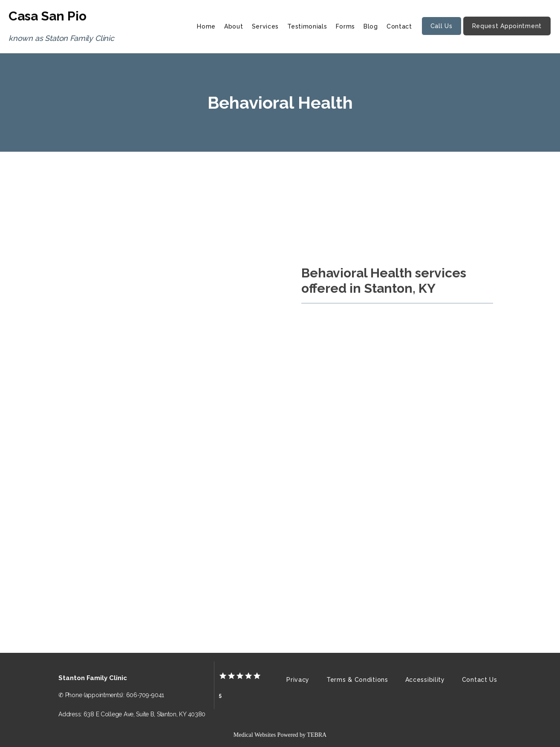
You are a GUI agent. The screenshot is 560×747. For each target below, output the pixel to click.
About (234, 26)
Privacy (298, 680)
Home (206, 26)
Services (266, 26)
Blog (371, 26)
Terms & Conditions (357, 680)
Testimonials (307, 26)
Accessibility (425, 680)
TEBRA (317, 735)
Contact (399, 26)
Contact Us (480, 680)
